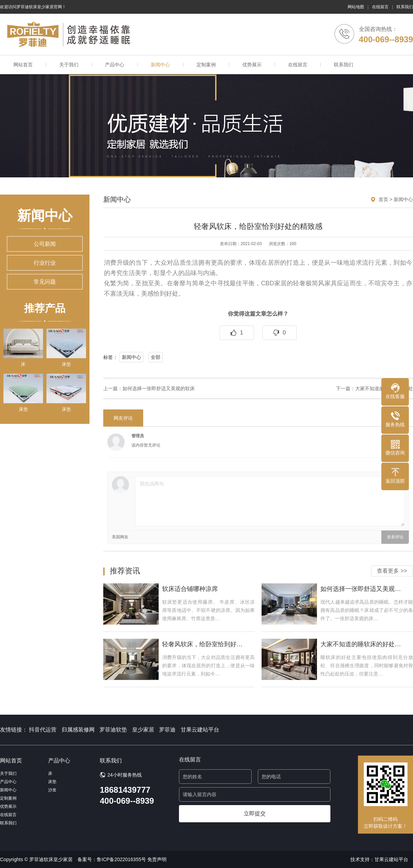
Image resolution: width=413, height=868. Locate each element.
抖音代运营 (43, 730)
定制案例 (206, 65)
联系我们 (405, 7)
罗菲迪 (167, 730)
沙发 (52, 790)
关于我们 (69, 65)
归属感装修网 (78, 730)
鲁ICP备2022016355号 (121, 859)
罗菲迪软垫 (113, 730)
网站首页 (23, 65)
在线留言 (380, 7)
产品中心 (115, 65)
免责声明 (157, 859)
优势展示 (252, 65)
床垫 (52, 782)
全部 (156, 357)
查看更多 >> (392, 571)
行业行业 (45, 263)
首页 (383, 199)
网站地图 (356, 7)
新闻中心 (160, 65)
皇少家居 (143, 730)
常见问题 (45, 282)
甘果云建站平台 (200, 730)
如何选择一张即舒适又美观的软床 (159, 388)
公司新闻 (45, 244)
